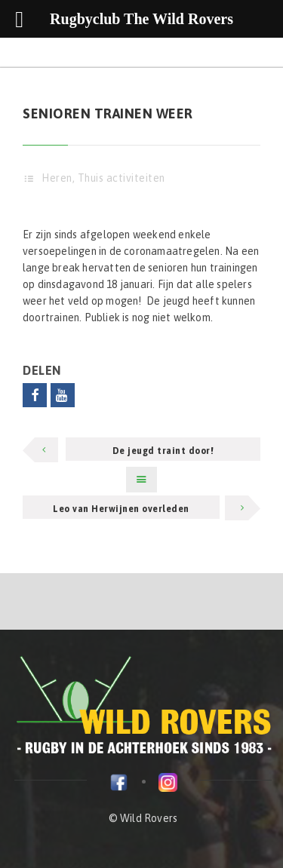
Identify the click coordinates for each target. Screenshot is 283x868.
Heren (57, 178)
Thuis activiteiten (122, 178)
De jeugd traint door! (163, 451)
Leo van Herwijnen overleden (121, 509)
